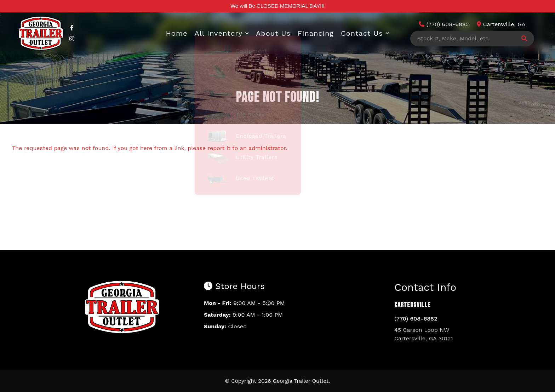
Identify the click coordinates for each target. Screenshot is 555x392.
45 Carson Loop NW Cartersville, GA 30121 (424, 334)
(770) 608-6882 (416, 319)
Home (176, 33)
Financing (316, 33)
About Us (273, 33)
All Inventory (219, 33)
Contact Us (362, 33)
